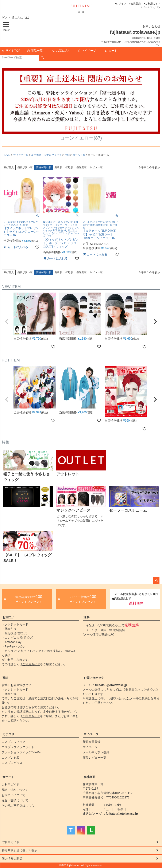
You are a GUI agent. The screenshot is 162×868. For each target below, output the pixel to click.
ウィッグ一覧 (21, 155)
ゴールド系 (79, 155)
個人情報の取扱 (12, 859)
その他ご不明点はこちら (18, 806)
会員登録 (136, 4)
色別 (67, 155)
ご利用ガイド (153, 4)
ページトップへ (156, 581)
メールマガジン (151, 7)
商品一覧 (35, 51)
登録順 (69, 167)
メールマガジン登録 (96, 752)
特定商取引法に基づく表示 (19, 850)
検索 (43, 58)
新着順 (58, 167)
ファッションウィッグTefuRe (21, 752)
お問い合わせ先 (94, 678)
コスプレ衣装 (11, 758)
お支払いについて (13, 795)
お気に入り (62, 51)
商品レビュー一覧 (94, 758)
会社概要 (89, 777)
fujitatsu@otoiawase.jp (111, 685)
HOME (7, 155)
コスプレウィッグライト (18, 747)
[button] (7, 322)
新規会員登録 (92, 742)
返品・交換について (15, 800)
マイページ (87, 51)
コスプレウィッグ (13, 742)
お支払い (8, 617)
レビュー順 (96, 167)
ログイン (121, 4)
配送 (5, 678)
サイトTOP (11, 51)
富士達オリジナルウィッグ (46, 155)
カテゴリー (10, 734)
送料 (86, 617)
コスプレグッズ (12, 763)
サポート (8, 777)
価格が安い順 (25, 167)
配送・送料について (15, 790)
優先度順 (81, 167)
